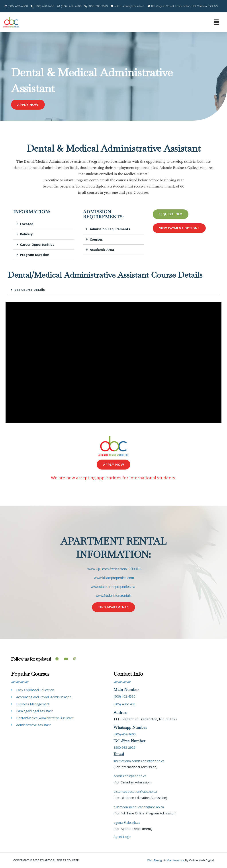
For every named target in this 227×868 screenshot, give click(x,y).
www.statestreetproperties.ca (113, 587)
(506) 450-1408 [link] (126, 704)
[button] (216, 22)
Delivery (27, 234)
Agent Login (123, 837)
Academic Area (102, 250)
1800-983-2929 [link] (126, 748)
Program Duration (35, 255)
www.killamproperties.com (114, 578)
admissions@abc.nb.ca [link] (130, 776)
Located (27, 224)
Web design (155, 860)
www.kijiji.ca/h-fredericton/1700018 (114, 569)
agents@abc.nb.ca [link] (127, 823)
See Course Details (30, 290)
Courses (97, 240)
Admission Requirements (110, 229)
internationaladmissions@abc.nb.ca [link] (140, 761)
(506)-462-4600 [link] (126, 734)
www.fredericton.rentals (113, 596)
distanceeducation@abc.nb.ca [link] (136, 792)
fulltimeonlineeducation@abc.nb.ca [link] (139, 807)
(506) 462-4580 (126, 696)
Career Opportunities (38, 245)
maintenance (176, 860)
